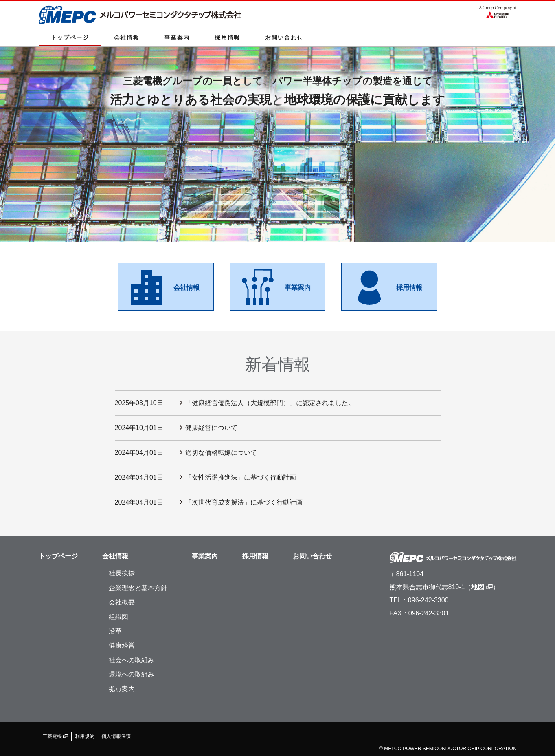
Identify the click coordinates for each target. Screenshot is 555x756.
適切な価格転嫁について (221, 453)
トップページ (70, 37)
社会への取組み (132, 660)
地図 (482, 587)
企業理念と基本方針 (138, 588)
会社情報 (127, 37)
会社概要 (122, 602)
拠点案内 (122, 689)
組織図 (118, 617)
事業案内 (177, 37)
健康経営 (122, 645)
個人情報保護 (116, 736)
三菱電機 (55, 736)
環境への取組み (132, 674)
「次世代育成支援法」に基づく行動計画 (244, 502)
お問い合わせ (284, 37)
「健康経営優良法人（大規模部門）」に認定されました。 (270, 403)
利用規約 (85, 736)
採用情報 (227, 37)
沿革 (115, 631)
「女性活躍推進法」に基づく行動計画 (241, 477)
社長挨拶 (122, 573)
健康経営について (211, 428)
